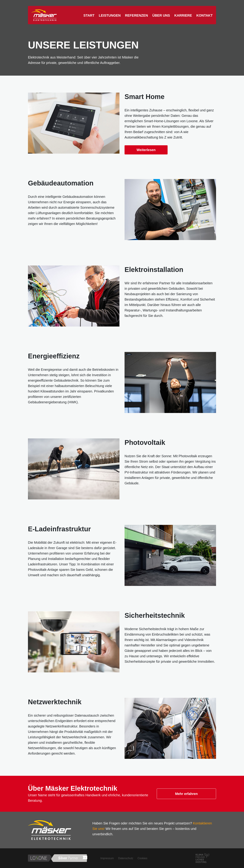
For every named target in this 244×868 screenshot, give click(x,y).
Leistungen (110, 15)
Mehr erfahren (186, 794)
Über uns (161, 15)
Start (89, 15)
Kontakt (205, 15)
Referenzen (137, 15)
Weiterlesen (146, 150)
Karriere (183, 15)
